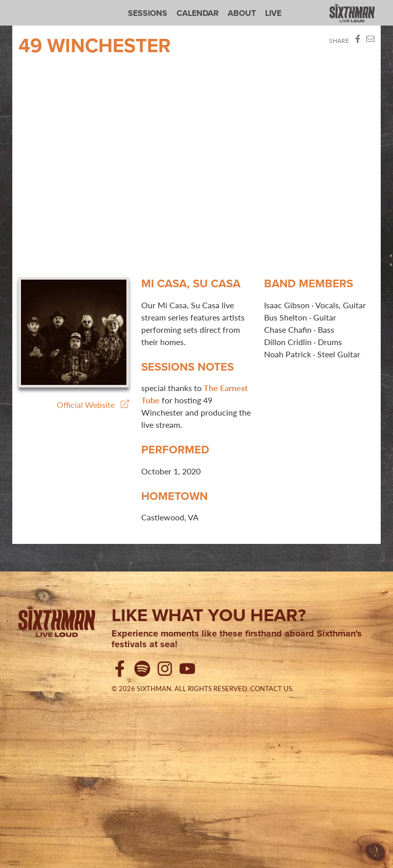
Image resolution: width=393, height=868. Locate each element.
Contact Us (271, 689)
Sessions (148, 13)
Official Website (93, 405)
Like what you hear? (209, 615)
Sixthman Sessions (42, 6)
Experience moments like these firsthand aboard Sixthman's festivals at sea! (237, 639)
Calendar (198, 13)
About (242, 13)
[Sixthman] (57, 623)
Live (273, 13)
